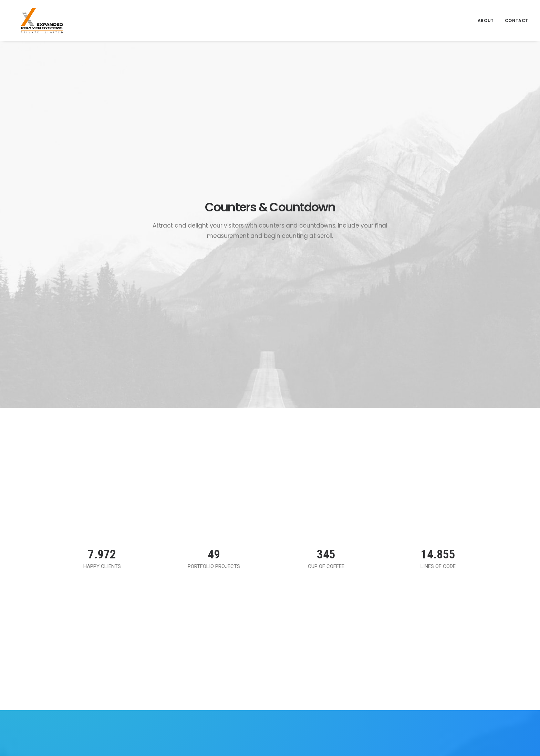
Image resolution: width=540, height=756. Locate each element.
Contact (517, 16)
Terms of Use (308, 622)
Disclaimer (304, 643)
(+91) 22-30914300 (419, 694)
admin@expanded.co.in (423, 685)
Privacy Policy (308, 632)
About (486, 16)
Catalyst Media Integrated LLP (356, 740)
